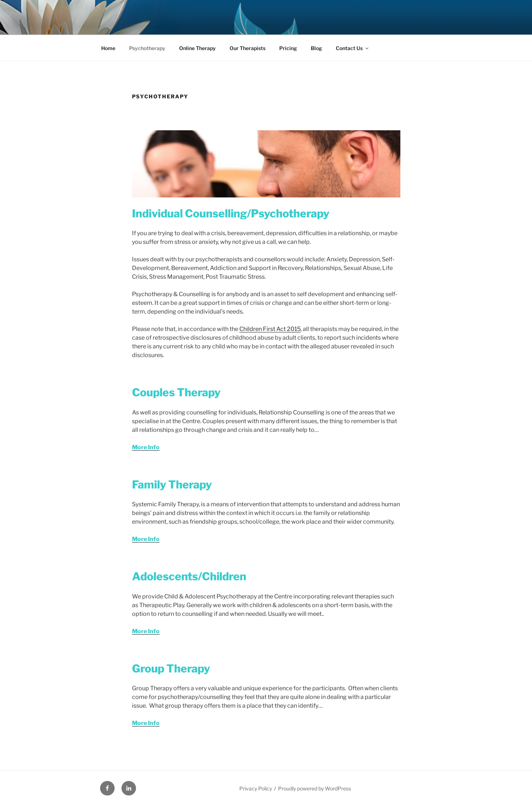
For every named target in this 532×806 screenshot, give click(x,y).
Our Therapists (248, 48)
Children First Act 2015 (270, 329)
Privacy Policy (256, 788)
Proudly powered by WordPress (315, 788)
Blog (316, 48)
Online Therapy (197, 48)
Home (108, 48)
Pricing (288, 48)
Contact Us (353, 48)
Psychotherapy (147, 48)
